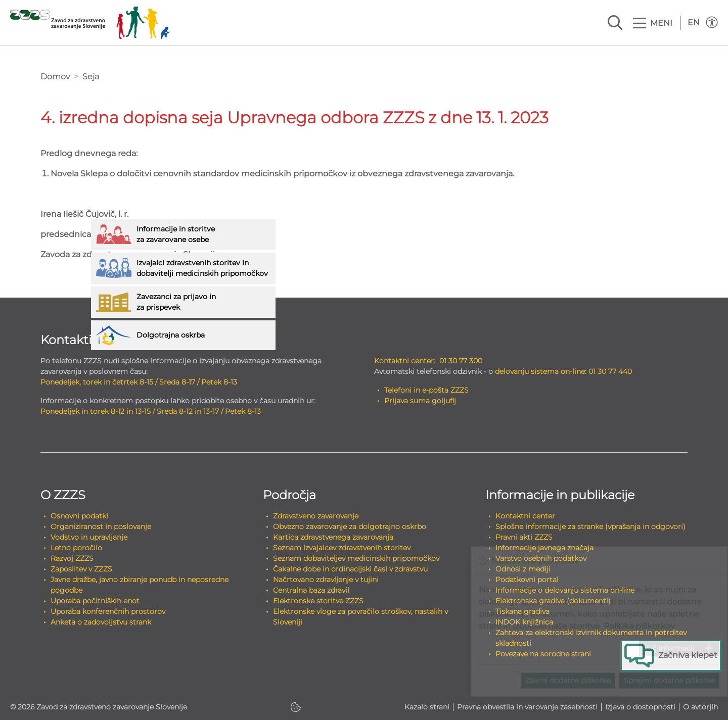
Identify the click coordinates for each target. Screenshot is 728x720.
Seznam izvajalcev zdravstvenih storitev (342, 548)
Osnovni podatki (79, 516)
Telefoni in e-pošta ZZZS (426, 390)
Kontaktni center (525, 516)
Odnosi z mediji (523, 569)
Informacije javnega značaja (544, 548)
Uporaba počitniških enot (95, 601)
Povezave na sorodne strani (543, 654)
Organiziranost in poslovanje (101, 526)
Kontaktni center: (405, 361)
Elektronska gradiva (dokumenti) (553, 601)
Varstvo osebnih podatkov (541, 558)
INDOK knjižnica (524, 622)
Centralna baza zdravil (311, 590)
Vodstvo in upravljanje (89, 537)
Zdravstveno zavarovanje (316, 516)
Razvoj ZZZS (72, 558)
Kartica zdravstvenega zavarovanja (333, 537)
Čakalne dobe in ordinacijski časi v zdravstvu (350, 569)
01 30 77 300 (461, 361)
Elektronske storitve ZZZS (318, 601)
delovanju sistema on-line (540, 371)
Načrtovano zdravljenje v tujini (326, 580)
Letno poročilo (76, 548)
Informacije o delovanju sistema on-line (565, 590)
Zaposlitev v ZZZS (81, 569)
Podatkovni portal (527, 580)
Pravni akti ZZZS (524, 537)
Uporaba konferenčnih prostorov (108, 611)
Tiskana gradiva (522, 611)
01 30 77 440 (610, 371)
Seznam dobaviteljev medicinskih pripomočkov (356, 558)
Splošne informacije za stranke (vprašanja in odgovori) (590, 526)
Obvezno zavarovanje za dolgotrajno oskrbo (350, 526)
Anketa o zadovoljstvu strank (101, 622)
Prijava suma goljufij (420, 401)
